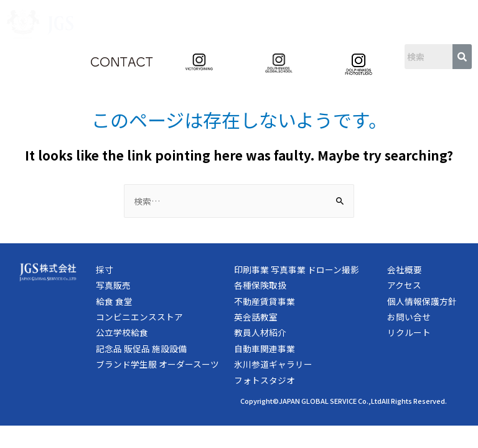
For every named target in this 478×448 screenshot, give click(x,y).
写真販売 (113, 285)
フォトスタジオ (265, 380)
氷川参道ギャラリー (273, 364)
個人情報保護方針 (422, 301)
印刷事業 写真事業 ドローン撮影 (297, 269)
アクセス (404, 285)
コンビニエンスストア (139, 317)
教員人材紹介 (260, 332)
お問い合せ (409, 317)
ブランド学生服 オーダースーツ (157, 364)
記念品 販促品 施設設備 (141, 348)
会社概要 (405, 269)
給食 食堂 (114, 301)
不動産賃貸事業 (265, 301)
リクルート (409, 332)
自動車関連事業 (265, 348)
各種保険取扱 (260, 285)
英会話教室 (256, 317)
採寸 (105, 269)
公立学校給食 (122, 332)
